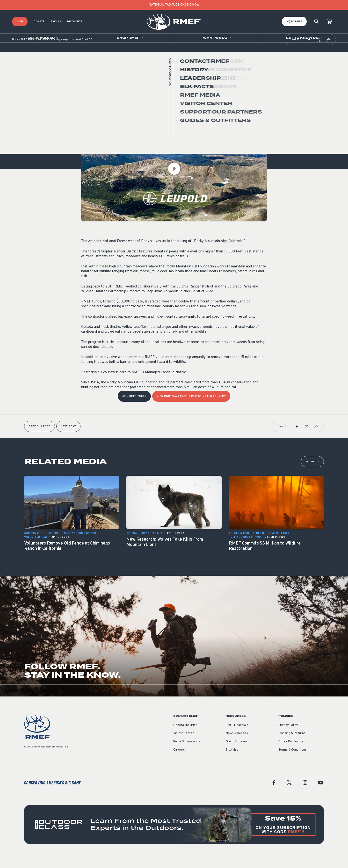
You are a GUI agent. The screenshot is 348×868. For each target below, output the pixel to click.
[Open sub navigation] (43, 38)
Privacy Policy (288, 737)
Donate (39, 22)
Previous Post (40, 439)
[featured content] (174, 837)
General (87, 114)
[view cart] (329, 22)
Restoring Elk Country (114, 114)
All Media (312, 474)
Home (15, 52)
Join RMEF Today (134, 408)
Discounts (75, 22)
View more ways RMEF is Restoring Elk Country (191, 408)
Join (20, 22)
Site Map (232, 762)
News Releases (237, 746)
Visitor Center (184, 746)
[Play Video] (174, 181)
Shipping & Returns (292, 746)
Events (56, 22)
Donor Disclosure (291, 754)
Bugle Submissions (187, 754)
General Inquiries (185, 737)
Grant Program (236, 754)
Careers (179, 762)
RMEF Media (27, 52)
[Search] (316, 22)
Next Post (69, 439)
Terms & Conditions (293, 762)
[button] (309, 52)
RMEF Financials (237, 737)
